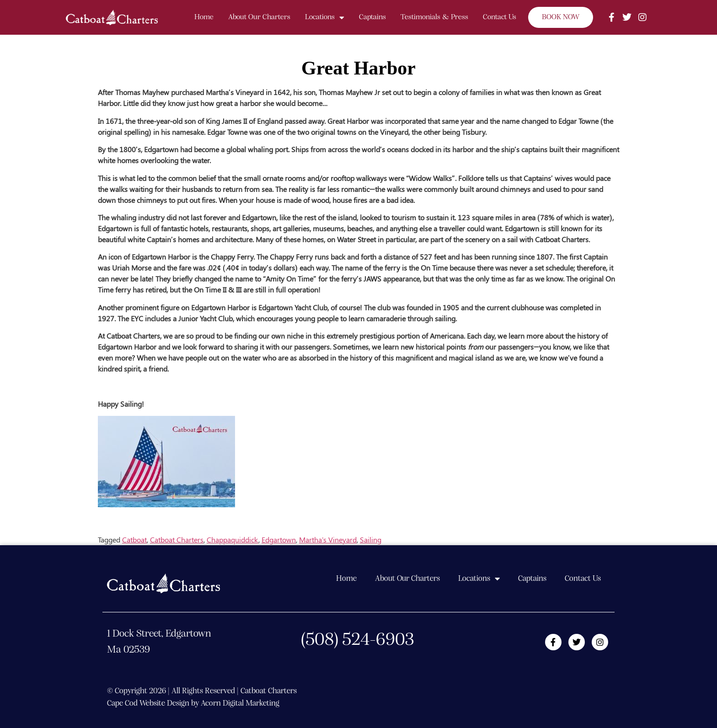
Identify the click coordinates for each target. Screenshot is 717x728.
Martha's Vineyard (328, 539)
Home (204, 17)
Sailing (371, 539)
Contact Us (500, 17)
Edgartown (279, 539)
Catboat (134, 539)
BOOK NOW (561, 17)
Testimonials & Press (434, 17)
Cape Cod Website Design (148, 703)
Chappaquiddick (233, 539)
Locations (325, 18)
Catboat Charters (177, 539)
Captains (372, 17)
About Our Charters (259, 17)
